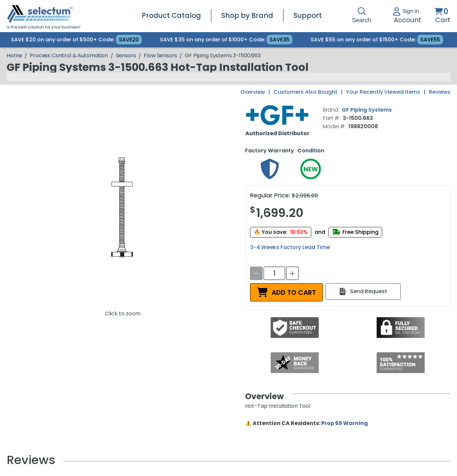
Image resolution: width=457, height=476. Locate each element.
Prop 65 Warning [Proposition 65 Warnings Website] (345, 423)
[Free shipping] (355, 232)
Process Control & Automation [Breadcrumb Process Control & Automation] (69, 55)
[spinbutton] (274, 273)
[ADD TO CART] (286, 292)
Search (361, 15)
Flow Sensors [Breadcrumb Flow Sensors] (160, 55)
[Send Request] (363, 291)
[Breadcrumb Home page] (14, 55)
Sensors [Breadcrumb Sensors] (126, 55)
